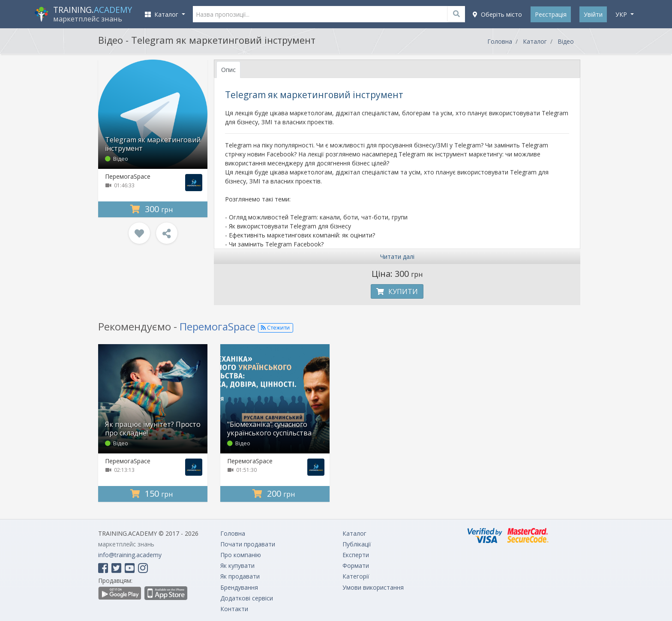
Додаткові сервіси (247, 598)
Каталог (535, 41)
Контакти (234, 609)
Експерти (356, 555)
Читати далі (397, 256)
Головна (500, 41)
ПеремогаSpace (128, 176)
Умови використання (373, 587)
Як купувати (237, 565)
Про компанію (241, 555)
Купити (397, 291)
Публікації (357, 544)
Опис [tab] (228, 70)
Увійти (593, 14)
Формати (356, 565)
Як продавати (240, 576)
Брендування (239, 587)
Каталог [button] (162, 14)
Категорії (356, 576)
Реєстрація (551, 14)
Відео (566, 41)
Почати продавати (248, 544)
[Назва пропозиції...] (329, 14)
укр (622, 14)
